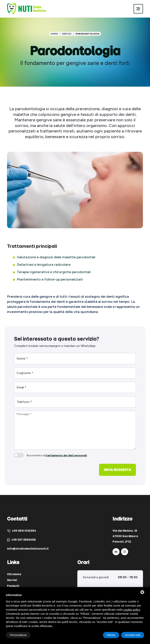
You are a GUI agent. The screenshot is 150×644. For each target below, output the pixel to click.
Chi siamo (14, 574)
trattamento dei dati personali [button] (66, 455)
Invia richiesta (117, 470)
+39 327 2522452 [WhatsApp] (21, 540)
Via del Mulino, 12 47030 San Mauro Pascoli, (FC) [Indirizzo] (125, 536)
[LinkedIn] (116, 552)
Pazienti (13, 586)
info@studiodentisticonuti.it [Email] (28, 549)
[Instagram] (125, 552)
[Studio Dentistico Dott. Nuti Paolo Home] (27, 8)
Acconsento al (57, 455)
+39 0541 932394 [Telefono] (22, 531)
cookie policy (132, 610)
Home (54, 34)
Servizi (67, 34)
